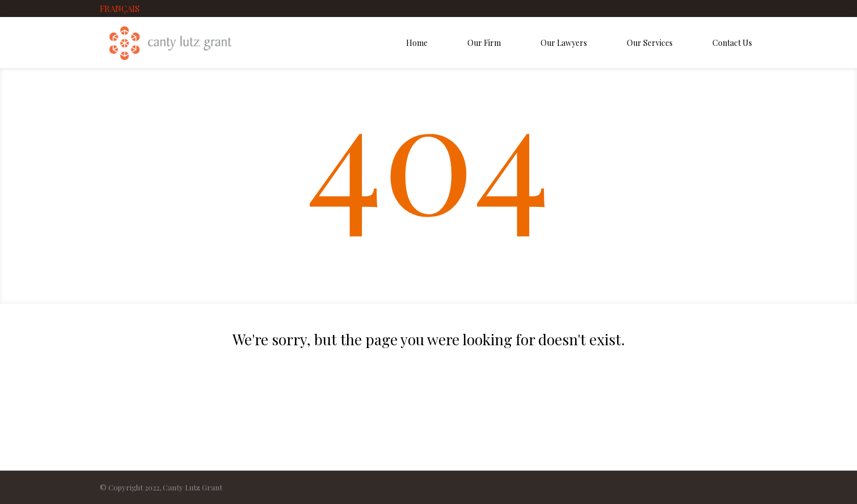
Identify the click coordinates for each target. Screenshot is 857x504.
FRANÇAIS (120, 9)
